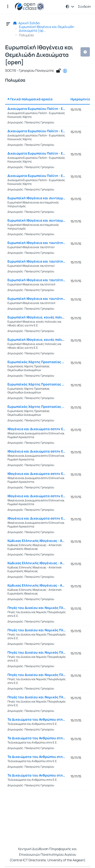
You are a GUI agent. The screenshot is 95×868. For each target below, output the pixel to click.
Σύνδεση (84, 7)
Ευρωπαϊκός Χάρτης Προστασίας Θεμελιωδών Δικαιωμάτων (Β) (37, 384)
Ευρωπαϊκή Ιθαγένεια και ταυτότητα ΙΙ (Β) (37, 299)
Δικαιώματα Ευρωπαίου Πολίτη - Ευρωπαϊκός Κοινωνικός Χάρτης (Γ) (37, 153)
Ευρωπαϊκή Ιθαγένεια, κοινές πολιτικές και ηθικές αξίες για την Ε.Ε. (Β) (37, 340)
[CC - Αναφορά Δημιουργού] (65, 71)
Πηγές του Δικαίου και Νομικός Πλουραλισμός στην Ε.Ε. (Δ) (37, 675)
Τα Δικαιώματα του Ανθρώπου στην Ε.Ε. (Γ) (37, 757)
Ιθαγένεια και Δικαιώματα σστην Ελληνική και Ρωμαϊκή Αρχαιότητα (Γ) (37, 474)
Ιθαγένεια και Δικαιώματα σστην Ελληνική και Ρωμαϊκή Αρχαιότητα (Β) (37, 451)
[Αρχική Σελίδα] (30, 7)
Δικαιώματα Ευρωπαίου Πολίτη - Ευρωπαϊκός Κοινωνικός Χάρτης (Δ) (37, 176)
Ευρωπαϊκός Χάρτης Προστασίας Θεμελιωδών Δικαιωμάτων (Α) (37, 362)
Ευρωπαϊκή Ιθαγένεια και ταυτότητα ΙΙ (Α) (37, 280)
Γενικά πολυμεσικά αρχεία (30, 99)
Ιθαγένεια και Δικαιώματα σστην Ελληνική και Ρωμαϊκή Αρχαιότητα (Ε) (37, 518)
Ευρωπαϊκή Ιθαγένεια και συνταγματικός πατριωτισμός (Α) (37, 198)
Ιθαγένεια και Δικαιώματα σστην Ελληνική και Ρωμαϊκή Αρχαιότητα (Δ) (37, 496)
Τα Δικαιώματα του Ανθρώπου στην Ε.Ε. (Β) (37, 738)
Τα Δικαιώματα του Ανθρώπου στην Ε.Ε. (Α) (37, 719)
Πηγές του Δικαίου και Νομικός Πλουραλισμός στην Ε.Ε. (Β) (37, 630)
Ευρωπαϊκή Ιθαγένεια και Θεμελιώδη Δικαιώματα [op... (46, 29)
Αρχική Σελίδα (26, 23)
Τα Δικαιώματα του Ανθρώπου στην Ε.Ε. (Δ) (37, 775)
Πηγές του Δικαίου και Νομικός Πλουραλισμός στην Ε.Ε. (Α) (37, 608)
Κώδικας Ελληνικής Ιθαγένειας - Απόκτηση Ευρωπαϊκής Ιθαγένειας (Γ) (37, 585)
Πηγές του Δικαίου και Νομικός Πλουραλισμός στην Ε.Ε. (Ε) (37, 697)
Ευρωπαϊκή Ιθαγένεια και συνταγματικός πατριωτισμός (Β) (37, 220)
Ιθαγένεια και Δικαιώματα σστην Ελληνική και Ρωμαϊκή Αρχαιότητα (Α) (37, 429)
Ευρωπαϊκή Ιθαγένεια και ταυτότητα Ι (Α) (37, 243)
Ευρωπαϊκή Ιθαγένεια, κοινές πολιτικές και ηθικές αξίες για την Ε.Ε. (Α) (37, 317)
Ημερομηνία (80, 99)
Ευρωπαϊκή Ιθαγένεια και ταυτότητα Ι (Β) (37, 261)
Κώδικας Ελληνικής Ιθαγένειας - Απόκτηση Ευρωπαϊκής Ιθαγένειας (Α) (37, 541)
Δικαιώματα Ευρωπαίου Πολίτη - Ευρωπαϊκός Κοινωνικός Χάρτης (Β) (37, 131)
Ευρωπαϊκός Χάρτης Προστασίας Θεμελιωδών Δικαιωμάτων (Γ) (37, 407)
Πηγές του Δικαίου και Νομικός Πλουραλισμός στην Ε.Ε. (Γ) (37, 652)
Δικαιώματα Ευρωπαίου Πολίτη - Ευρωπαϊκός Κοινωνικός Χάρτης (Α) (37, 109)
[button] (8, 7)
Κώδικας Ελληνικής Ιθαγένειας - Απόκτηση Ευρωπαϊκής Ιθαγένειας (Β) (37, 563)
